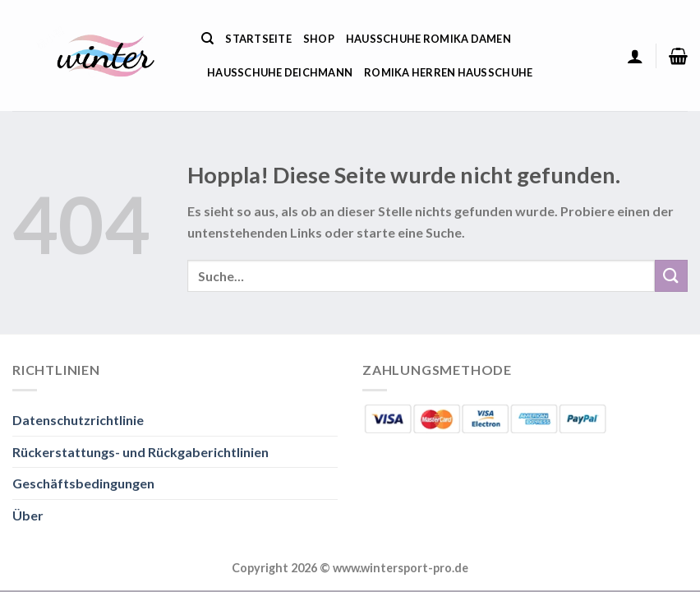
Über (28, 515)
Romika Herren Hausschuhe (448, 72)
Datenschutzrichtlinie (78, 420)
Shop (319, 39)
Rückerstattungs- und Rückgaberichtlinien (140, 452)
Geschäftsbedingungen (83, 483)
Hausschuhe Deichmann (280, 72)
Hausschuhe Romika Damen (428, 39)
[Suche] (207, 39)
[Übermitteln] (671, 276)
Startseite (258, 39)
